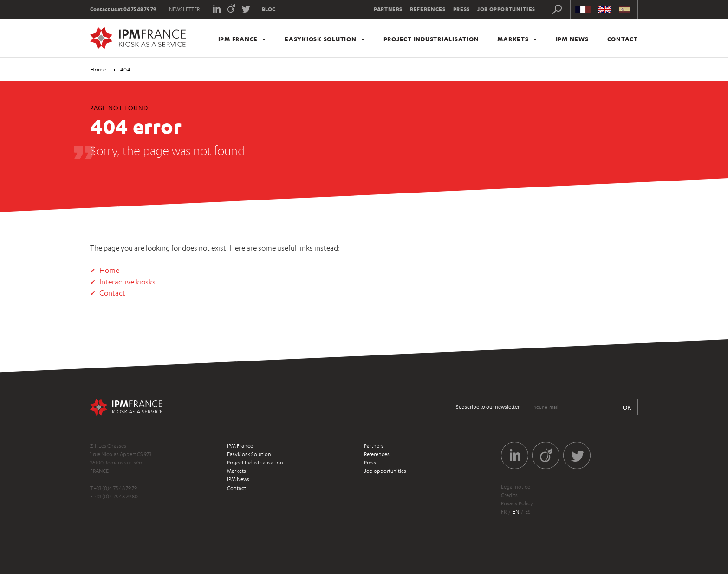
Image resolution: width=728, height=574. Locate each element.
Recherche (557, 9)
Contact (623, 39)
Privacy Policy (517, 503)
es (528, 512)
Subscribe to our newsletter (488, 407)
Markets (513, 39)
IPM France (238, 39)
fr (504, 512)
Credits (509, 495)
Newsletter (184, 9)
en (516, 512)
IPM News (572, 39)
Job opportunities (506, 9)
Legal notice (516, 487)
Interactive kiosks (127, 282)
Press (461, 9)
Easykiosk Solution (321, 39)
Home (98, 70)
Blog (269, 9)
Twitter (246, 8)
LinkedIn (217, 8)
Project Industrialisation (431, 39)
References (428, 9)
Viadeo (231, 8)
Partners (388, 9)
